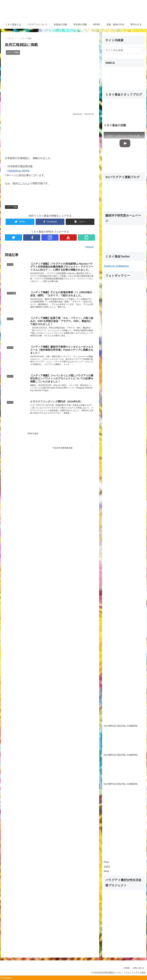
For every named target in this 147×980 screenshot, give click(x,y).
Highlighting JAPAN (18, 171)
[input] (124, 50)
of (107, 867)
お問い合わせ (138, 968)
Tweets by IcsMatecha (116, 266)
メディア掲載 (11, 207)
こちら (24, 183)
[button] (142, 50)
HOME (127, 968)
